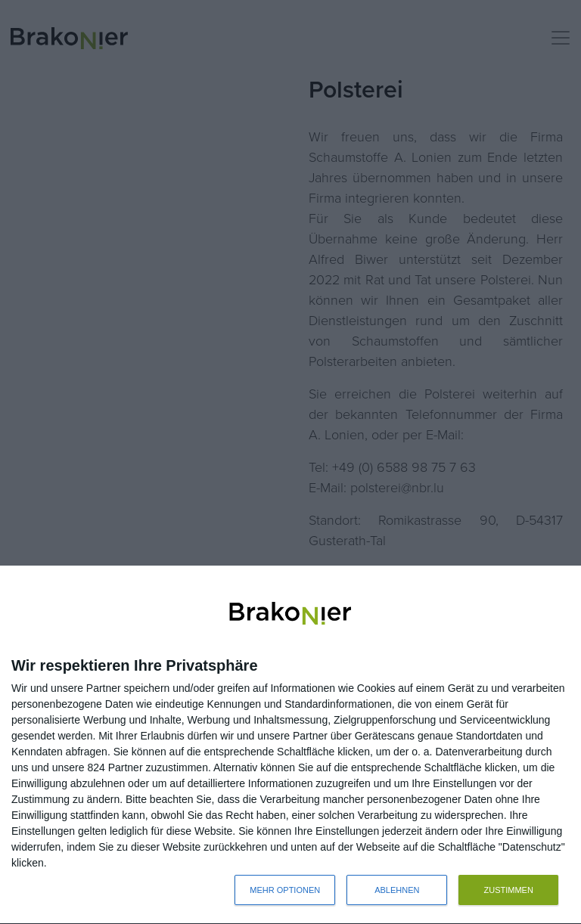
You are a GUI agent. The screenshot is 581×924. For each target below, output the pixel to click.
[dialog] (290, 745)
